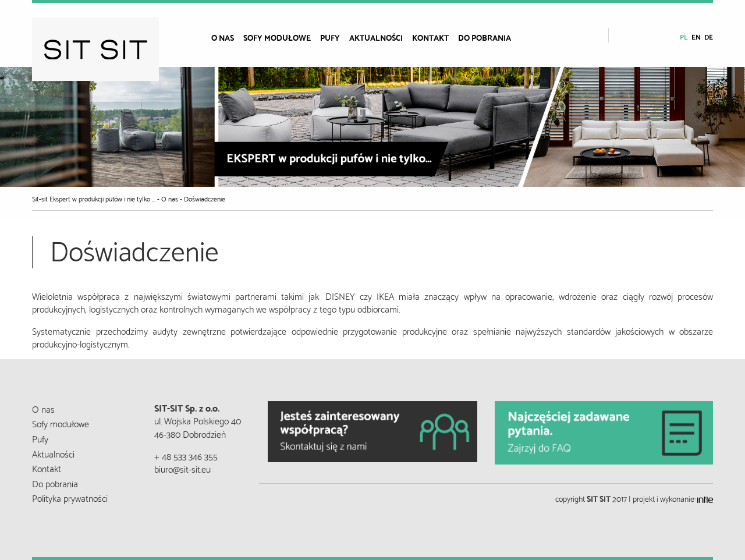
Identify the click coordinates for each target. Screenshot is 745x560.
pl (684, 36)
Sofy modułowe (277, 37)
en (696, 36)
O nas (223, 37)
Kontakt (430, 37)
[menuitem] (227, 37)
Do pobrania (485, 37)
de (709, 36)
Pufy (330, 37)
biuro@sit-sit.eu (182, 468)
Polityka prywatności (70, 497)
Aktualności (376, 37)
